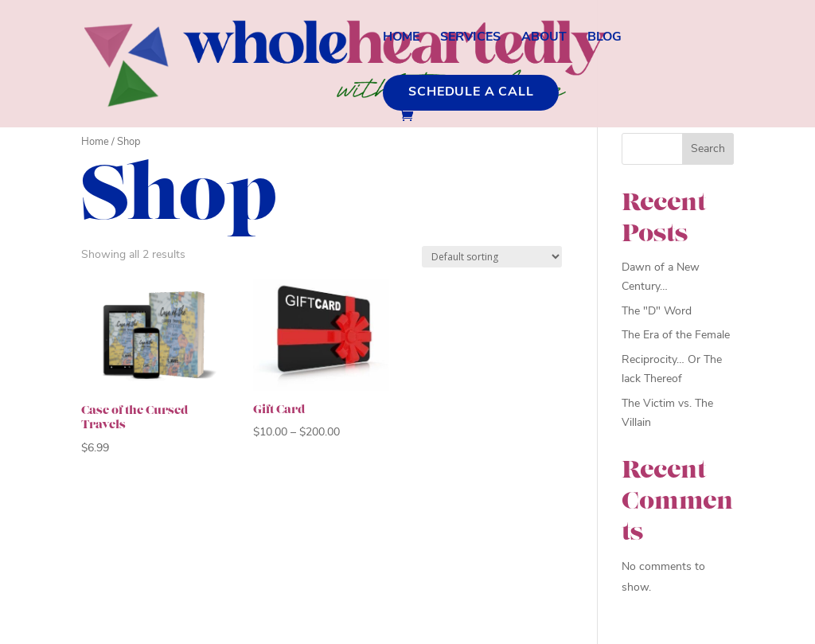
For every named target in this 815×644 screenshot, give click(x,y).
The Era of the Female (676, 336)
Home (401, 38)
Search (708, 149)
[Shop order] (492, 257)
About (544, 38)
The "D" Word (657, 312)
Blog (604, 38)
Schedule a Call (471, 92)
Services (470, 38)
